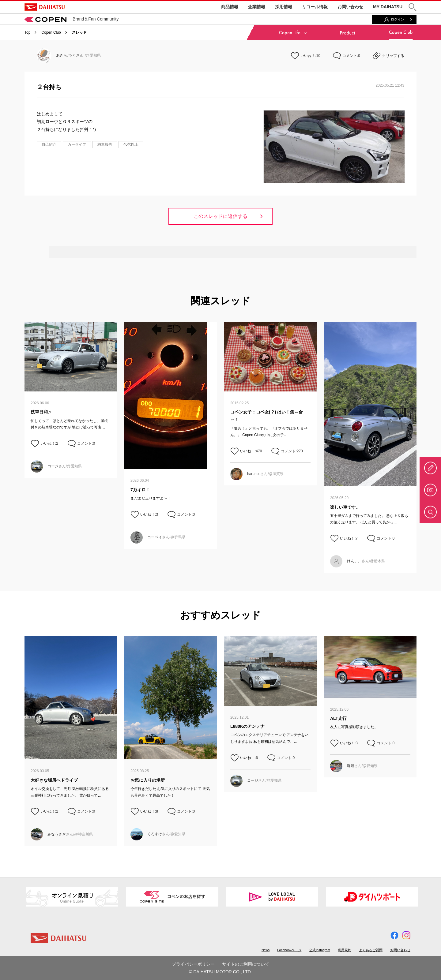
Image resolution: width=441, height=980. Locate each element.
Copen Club (51, 32)
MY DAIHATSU (388, 7)
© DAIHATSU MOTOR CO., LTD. (221, 972)
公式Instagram (320, 950)
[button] (413, 7)
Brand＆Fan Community (72, 19)
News (266, 950)
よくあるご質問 (371, 950)
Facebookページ (289, 950)
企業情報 (257, 7)
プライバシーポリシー (193, 964)
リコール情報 (315, 7)
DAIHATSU (45, 7)
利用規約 (345, 950)
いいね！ (308, 56)
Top (27, 32)
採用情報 (284, 7)
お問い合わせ (350, 7)
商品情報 (230, 7)
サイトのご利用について (246, 964)
